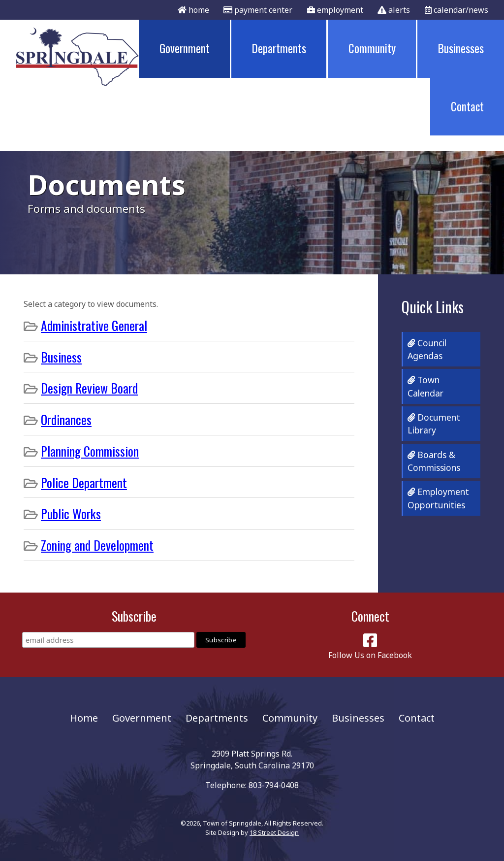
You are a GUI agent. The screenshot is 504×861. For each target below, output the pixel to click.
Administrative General (94, 325)
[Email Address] (108, 640)
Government (185, 48)
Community (372, 48)
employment (335, 10)
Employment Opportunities (438, 498)
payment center (258, 10)
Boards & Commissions (434, 461)
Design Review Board (89, 388)
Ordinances (66, 419)
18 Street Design (274, 832)
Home (84, 718)
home (193, 10)
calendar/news (457, 10)
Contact (467, 106)
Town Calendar (425, 386)
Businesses (461, 48)
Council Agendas (427, 349)
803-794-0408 (274, 785)
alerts (394, 10)
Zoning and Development (97, 545)
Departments (279, 48)
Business (61, 357)
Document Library (434, 424)
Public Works (71, 513)
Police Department (84, 482)
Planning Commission (90, 451)
